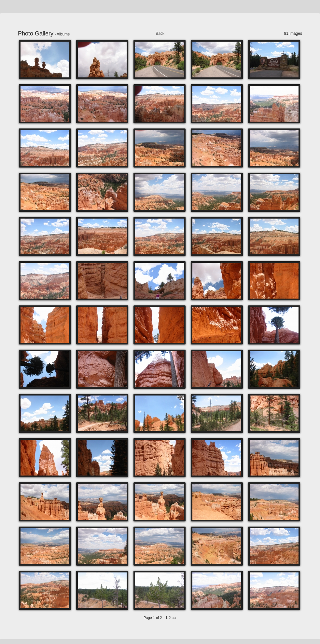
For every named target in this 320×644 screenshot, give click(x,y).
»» (174, 618)
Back (160, 34)
